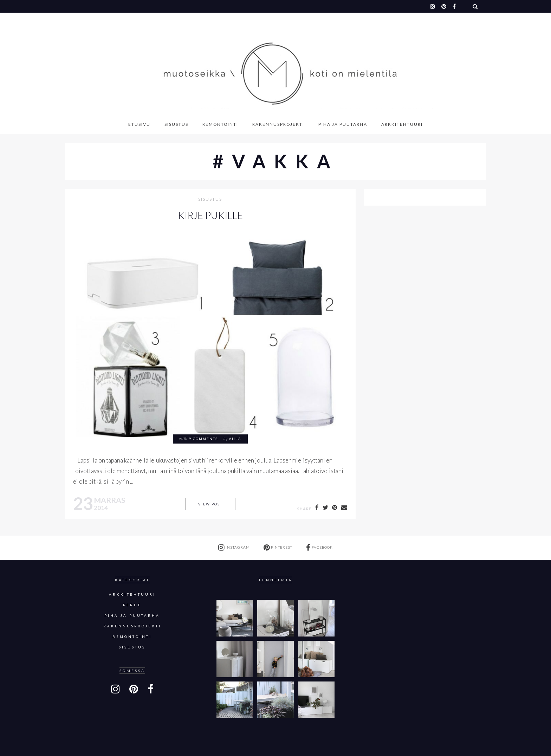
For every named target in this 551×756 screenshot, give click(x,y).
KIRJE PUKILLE (210, 215)
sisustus (210, 199)
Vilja (235, 439)
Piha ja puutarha (343, 124)
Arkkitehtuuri (402, 124)
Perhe (132, 605)
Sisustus (176, 124)
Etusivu (139, 124)
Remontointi (220, 124)
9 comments (203, 439)
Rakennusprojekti (278, 124)
